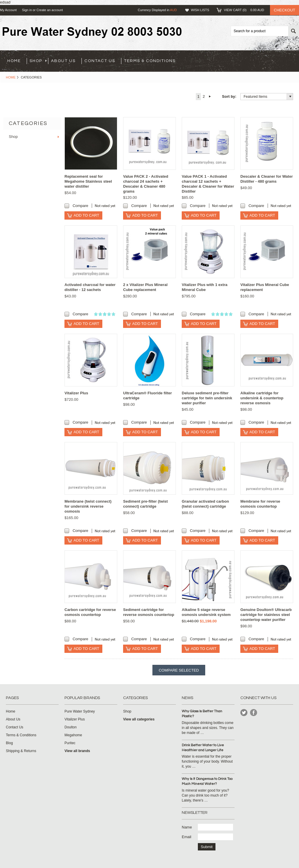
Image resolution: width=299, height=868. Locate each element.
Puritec (70, 743)
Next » (210, 97)
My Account (8, 10)
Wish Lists (200, 10)
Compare (80, 206)
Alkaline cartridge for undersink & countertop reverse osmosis (262, 398)
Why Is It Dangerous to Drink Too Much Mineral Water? (207, 781)
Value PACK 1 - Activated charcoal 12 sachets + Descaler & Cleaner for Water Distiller (208, 184)
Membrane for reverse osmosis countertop (260, 504)
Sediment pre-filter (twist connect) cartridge (145, 504)
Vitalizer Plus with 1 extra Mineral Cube (205, 287)
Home (11, 77)
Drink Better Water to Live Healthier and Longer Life (203, 748)
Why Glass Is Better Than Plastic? (202, 714)
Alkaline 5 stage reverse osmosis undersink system (206, 612)
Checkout (284, 10)
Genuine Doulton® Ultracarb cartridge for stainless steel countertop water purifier (266, 615)
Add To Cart (86, 215)
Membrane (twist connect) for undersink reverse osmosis (88, 506)
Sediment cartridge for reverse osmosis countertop (149, 612)
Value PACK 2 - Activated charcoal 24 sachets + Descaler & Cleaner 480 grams (146, 184)
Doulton (70, 727)
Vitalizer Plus (76, 393)
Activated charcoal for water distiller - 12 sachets (90, 287)
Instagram (254, 713)
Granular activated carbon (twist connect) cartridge (205, 504)
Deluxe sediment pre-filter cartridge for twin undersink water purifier (207, 398)
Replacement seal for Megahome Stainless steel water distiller (88, 181)
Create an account (50, 10)
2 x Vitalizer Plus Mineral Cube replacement (145, 287)
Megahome (73, 735)
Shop (38, 61)
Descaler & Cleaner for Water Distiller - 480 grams (267, 179)
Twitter (244, 713)
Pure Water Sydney (80, 711)
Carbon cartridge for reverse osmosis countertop (90, 612)
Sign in (27, 10)
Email (187, 837)
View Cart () (244, 10)
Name (187, 827)
